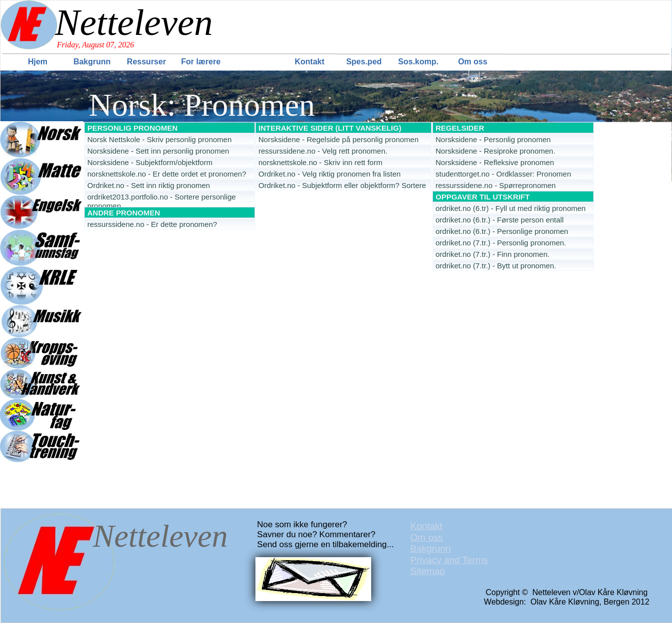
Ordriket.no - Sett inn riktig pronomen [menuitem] (149, 185)
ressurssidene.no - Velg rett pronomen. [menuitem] (323, 151)
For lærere (201, 62)
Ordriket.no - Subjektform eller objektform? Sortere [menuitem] (342, 185)
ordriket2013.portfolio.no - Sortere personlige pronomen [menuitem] (162, 197)
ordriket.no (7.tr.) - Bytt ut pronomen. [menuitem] (496, 266)
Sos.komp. (418, 62)
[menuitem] (39, 62)
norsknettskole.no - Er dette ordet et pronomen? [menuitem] (167, 174)
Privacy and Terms (449, 560)
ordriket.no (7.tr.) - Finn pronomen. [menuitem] (492, 254)
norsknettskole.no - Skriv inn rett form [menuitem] (320, 162)
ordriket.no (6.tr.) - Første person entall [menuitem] (500, 220)
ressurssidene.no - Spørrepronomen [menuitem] (496, 185)
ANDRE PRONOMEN (124, 213)
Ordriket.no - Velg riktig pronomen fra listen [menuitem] (330, 174)
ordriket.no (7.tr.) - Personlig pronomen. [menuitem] (501, 243)
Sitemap (428, 571)
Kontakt (310, 62)
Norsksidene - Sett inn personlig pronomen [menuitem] (158, 151)
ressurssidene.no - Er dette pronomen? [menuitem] (152, 224)
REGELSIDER (460, 128)
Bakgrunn (92, 62)
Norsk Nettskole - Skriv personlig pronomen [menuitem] (159, 139)
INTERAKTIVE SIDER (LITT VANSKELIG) (330, 128)
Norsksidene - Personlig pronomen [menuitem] (493, 139)
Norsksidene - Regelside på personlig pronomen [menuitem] (338, 139)
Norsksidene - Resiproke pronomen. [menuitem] (495, 151)
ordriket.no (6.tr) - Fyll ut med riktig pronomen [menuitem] (511, 208)
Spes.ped (364, 62)
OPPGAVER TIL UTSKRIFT (483, 197)
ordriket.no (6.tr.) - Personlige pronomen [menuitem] (502, 231)
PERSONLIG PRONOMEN (132, 128)
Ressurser (146, 62)
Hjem (38, 62)
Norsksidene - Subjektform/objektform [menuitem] (150, 162)
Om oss (473, 62)
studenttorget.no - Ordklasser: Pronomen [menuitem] (503, 174)
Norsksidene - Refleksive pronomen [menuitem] (495, 162)
